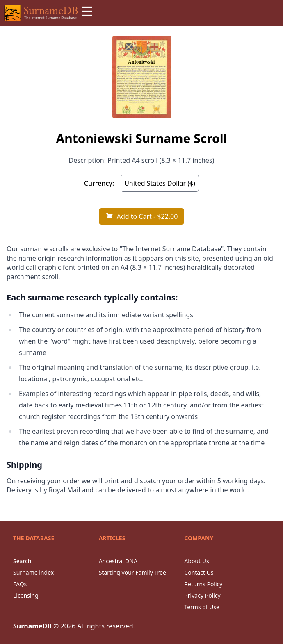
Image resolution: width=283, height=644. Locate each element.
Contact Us (199, 572)
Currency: (99, 183)
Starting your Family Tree (132, 572)
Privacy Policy (202, 595)
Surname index (33, 572)
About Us (196, 561)
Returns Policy (203, 584)
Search (22, 561)
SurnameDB (32, 626)
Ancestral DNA (118, 561)
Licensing (26, 595)
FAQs (20, 584)
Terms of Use (202, 607)
